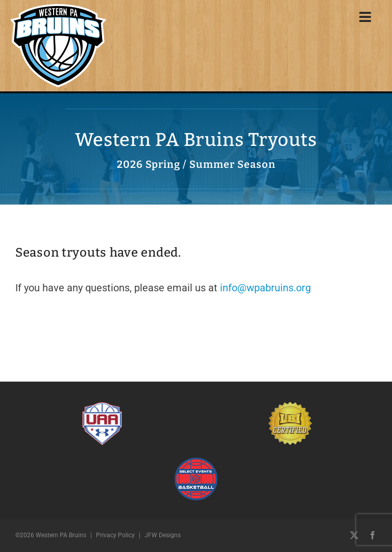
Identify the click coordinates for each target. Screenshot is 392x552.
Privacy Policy (115, 535)
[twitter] (354, 535)
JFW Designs (163, 535)
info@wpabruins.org (265, 288)
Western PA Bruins (61, 535)
